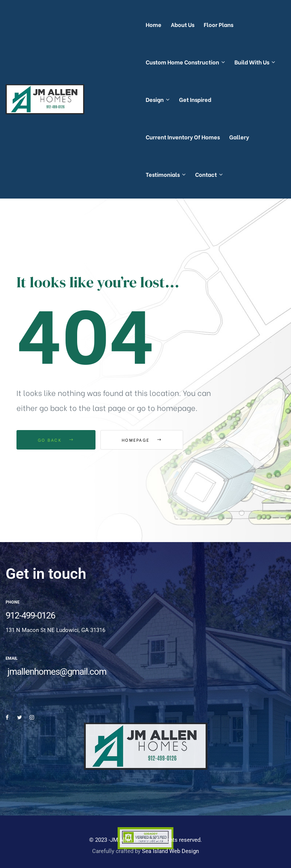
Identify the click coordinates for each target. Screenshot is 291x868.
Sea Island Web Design (170, 851)
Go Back (56, 440)
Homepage (142, 440)
